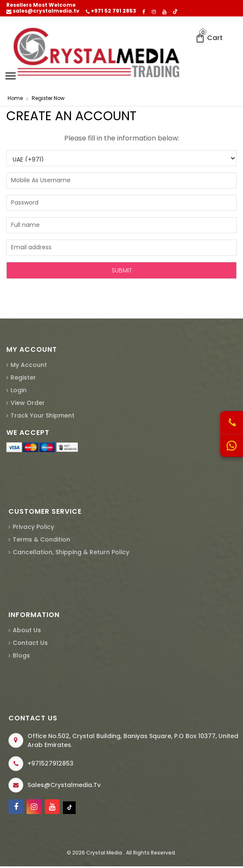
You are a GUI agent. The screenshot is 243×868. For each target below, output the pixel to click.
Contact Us (30, 643)
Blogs (21, 655)
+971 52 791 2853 (111, 11)
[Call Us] (232, 423)
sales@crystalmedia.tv (43, 11)
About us (27, 630)
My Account (29, 365)
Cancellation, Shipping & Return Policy (71, 552)
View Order (28, 403)
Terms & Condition (41, 539)
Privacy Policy (33, 527)
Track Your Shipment (42, 415)
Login (19, 390)
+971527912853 (51, 763)
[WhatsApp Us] (232, 446)
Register (23, 377)
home (15, 98)
